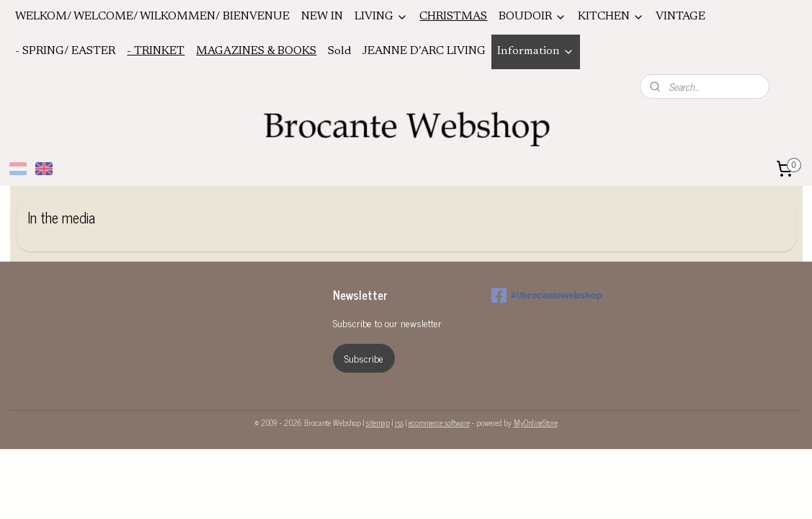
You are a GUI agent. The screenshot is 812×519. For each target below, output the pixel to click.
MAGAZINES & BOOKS (256, 51)
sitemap (378, 422)
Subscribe (364, 358)
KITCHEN (611, 17)
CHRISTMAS (453, 17)
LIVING (381, 17)
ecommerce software (439, 422)
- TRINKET (156, 51)
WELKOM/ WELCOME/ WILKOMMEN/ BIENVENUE (152, 17)
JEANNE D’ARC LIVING (424, 51)
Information (536, 52)
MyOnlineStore (536, 422)
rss (399, 422)
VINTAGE (681, 17)
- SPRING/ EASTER (65, 51)
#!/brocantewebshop (546, 296)
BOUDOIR (532, 17)
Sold (339, 51)
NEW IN (322, 17)
